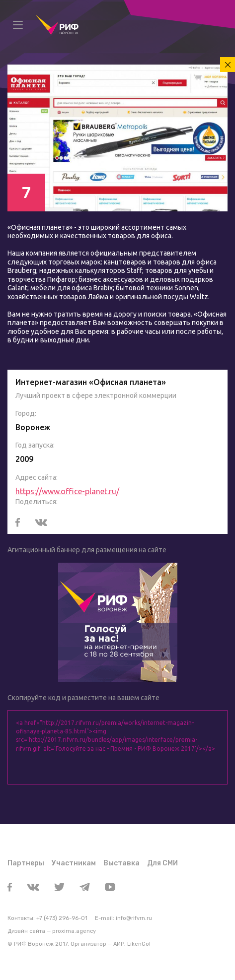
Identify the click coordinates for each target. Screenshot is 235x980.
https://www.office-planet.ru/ (67, 491)
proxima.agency (74, 931)
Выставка (121, 863)
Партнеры (26, 863)
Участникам (74, 863)
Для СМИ (162, 863)
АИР (119, 944)
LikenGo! (139, 944)
